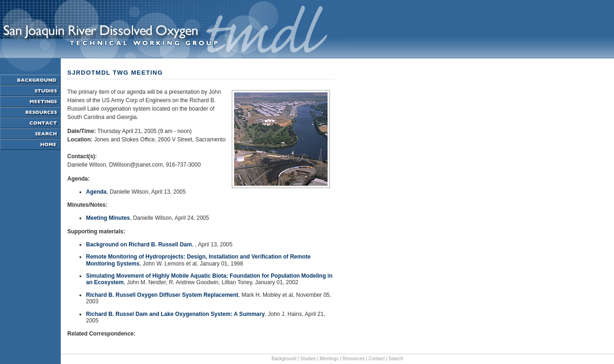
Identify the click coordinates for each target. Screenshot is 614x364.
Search (396, 359)
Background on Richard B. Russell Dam (139, 245)
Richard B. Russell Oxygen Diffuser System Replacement (162, 295)
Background (284, 359)
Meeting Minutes (108, 218)
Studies (308, 359)
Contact (377, 359)
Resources (354, 359)
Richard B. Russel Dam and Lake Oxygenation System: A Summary (175, 314)
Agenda (96, 192)
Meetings (329, 359)
